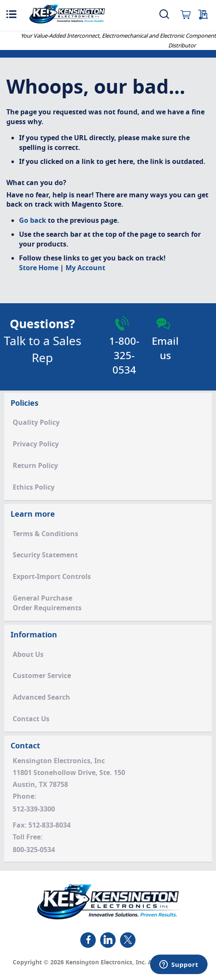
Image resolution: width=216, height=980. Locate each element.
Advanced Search (41, 698)
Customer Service (42, 676)
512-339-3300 (34, 809)
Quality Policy (36, 423)
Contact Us (31, 719)
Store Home (39, 268)
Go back (33, 221)
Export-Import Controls (52, 577)
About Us (28, 655)
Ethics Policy (34, 487)
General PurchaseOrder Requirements (47, 603)
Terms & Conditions (45, 534)
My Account (85, 268)
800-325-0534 (34, 850)
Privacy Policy (36, 444)
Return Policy (35, 466)
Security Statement (45, 555)
